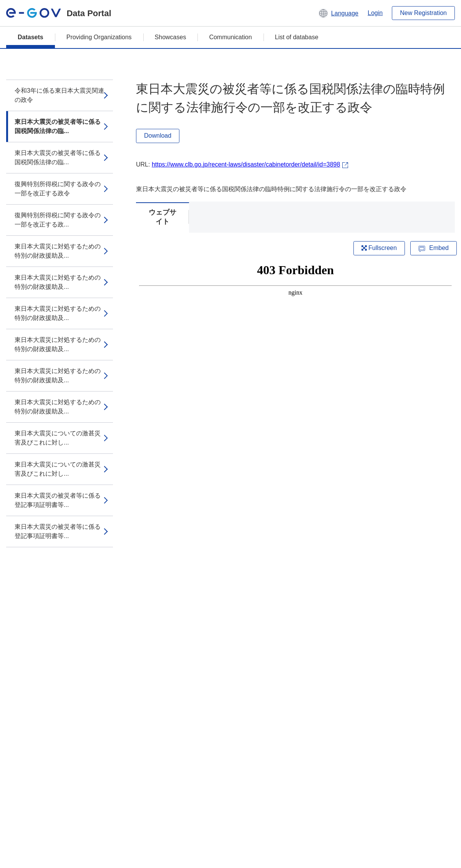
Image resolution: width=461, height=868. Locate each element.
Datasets (31, 37)
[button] (338, 13)
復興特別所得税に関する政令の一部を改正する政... (58, 220)
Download (158, 136)
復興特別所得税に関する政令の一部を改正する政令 (58, 189)
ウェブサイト (163, 217)
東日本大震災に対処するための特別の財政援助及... (58, 251)
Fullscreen (379, 248)
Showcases (171, 37)
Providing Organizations (99, 37)
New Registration (423, 13)
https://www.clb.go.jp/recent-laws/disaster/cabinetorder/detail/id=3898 (246, 164)
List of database (297, 37)
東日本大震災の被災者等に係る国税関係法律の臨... (58, 126)
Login (375, 13)
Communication (230, 37)
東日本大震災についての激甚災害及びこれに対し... (58, 438)
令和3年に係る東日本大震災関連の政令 (59, 95)
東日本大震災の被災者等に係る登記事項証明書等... (58, 500)
